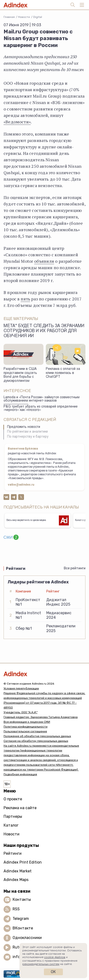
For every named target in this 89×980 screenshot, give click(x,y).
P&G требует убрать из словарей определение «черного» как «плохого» (41, 409)
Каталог (11, 825)
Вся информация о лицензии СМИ (27, 722)
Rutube (19, 947)
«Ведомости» (17, 122)
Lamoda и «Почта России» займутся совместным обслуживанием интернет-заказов (42, 399)
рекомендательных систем (41, 964)
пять (25, 299)
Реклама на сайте (20, 808)
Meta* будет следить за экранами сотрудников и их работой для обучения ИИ (44, 331)
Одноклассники (27, 938)
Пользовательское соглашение (25, 731)
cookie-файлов (55, 957)
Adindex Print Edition (23, 862)
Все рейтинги (75, 568)
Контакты (22, 899)
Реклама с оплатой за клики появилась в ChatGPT (63, 373)
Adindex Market (18, 871)
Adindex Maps (16, 880)
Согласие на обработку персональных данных (36, 741)
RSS (16, 909)
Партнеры (13, 816)
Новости (24, 17)
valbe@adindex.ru (21, 485)
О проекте (13, 799)
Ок (53, 972)
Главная (9, 17)
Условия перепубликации (21, 688)
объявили (44, 261)
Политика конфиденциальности (26, 727)
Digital (38, 17)
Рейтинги (13, 853)
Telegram (21, 919)
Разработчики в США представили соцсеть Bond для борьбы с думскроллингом (20, 375)
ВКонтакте (23, 928)
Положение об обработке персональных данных (37, 736)
